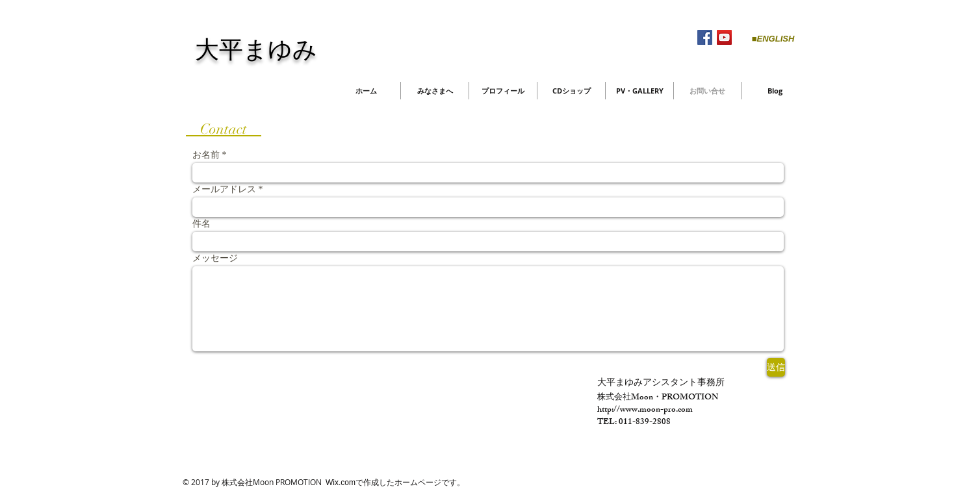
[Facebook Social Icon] (705, 37)
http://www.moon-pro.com (645, 410)
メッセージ (215, 258)
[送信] (776, 367)
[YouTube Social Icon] (724, 37)
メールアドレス (224, 190)
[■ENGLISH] (773, 39)
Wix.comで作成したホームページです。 (395, 483)
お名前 (206, 155)
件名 (201, 224)
